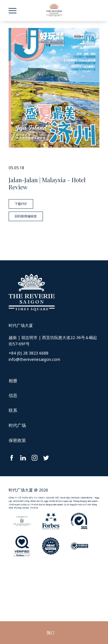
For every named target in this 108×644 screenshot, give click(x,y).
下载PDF (21, 204)
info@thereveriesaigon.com (34, 359)
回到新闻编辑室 (26, 216)
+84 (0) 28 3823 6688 (29, 353)
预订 (51, 633)
